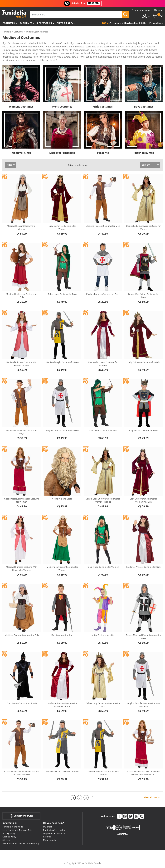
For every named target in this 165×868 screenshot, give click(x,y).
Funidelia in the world (13, 827)
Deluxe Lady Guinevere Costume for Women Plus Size (103, 500)
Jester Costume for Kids (103, 635)
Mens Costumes (62, 107)
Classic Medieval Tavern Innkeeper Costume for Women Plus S (143, 773)
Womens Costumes (21, 107)
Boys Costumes (144, 107)
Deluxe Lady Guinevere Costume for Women (143, 227)
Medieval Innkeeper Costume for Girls (22, 296)
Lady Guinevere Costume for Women (62, 227)
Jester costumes (144, 153)
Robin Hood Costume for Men (103, 430)
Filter (9, 165)
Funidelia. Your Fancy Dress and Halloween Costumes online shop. (14, 14)
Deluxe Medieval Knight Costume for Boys (143, 637)
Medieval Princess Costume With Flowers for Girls (22, 364)
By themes (26, 23)
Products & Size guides (54, 830)
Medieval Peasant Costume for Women (22, 227)
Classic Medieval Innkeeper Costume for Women (22, 500)
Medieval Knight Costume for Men (62, 362)
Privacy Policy (9, 833)
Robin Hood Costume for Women (103, 567)
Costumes (9, 23)
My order (48, 827)
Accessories (44, 23)
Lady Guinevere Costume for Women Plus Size (143, 500)
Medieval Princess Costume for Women (103, 364)
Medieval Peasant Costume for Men (103, 226)
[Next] (92, 798)
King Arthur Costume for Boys (143, 430)
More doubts (49, 840)
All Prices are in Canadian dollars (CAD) (21, 843)
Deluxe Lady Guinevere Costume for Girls (103, 705)
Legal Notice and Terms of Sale (17, 830)
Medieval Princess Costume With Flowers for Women (22, 568)
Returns (47, 837)
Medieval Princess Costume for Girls (143, 567)
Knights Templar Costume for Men (62, 430)
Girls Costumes (103, 107)
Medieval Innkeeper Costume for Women (62, 568)
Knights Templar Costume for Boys (103, 294)
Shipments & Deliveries (54, 833)
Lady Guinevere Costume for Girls (143, 362)
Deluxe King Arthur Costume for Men (143, 296)
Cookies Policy (9, 837)
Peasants (103, 153)
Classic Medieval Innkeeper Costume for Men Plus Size (22, 773)
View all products (153, 797)
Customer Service (22, 816)
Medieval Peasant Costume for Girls (22, 635)
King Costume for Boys (62, 635)
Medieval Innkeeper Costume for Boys (22, 432)
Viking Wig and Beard (62, 499)
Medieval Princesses (62, 153)
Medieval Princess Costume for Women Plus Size (62, 705)
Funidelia (7, 32)
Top (104, 23)
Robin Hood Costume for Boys (62, 294)
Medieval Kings (21, 153)
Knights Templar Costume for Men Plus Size (143, 705)
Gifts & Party (65, 23)
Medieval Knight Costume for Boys (62, 772)
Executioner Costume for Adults (22, 703)
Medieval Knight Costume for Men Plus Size (103, 773)
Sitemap (6, 840)
